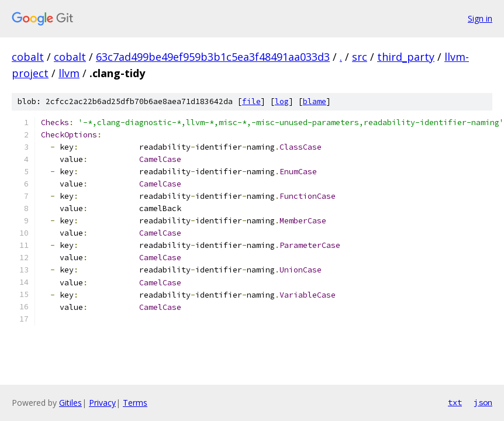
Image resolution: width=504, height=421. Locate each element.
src (360, 57)
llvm (69, 73)
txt (455, 402)
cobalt (28, 57)
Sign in (480, 18)
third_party (406, 57)
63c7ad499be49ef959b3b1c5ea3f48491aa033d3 (213, 57)
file (251, 101)
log (282, 101)
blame (315, 101)
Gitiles (70, 403)
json (483, 402)
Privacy (102, 403)
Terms (135, 403)
